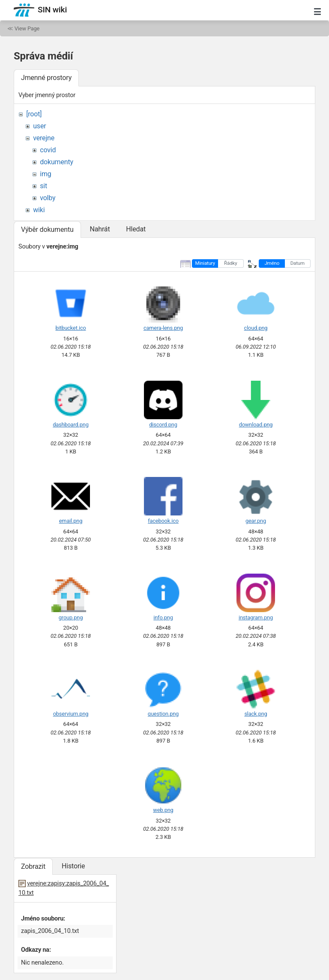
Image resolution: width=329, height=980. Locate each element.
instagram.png (256, 617)
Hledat (136, 229)
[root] (34, 114)
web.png (163, 810)
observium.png (71, 714)
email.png (71, 521)
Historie (73, 866)
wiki (39, 210)
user (39, 126)
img (45, 174)
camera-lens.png (163, 328)
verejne (44, 138)
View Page (27, 28)
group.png (71, 617)
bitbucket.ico (70, 328)
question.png (163, 714)
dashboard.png (70, 425)
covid (48, 150)
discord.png (163, 425)
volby (48, 198)
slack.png (256, 714)
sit (43, 186)
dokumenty (57, 162)
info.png (163, 617)
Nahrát (100, 229)
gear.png (256, 521)
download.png (256, 425)
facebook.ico (163, 521)
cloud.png (256, 328)
